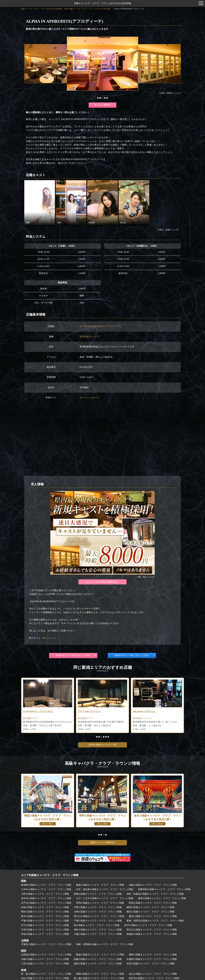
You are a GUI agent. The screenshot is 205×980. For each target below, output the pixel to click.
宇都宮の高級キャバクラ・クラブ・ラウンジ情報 (46, 944)
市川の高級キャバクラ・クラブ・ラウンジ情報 (45, 925)
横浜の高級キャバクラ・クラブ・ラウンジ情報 (151, 912)
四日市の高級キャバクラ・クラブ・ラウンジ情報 (154, 978)
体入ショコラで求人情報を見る (102, 582)
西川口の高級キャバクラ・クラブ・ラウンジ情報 (152, 930)
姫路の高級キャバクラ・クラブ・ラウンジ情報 (98, 964)
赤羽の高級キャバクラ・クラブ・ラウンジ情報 (100, 903)
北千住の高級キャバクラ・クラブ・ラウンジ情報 (46, 903)
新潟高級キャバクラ (90, 337)
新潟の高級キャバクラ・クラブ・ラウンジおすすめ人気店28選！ (88, 9)
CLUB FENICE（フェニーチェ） (95, 711)
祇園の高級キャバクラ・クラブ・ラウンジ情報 (98, 959)
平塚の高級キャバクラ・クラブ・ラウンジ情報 (45, 921)
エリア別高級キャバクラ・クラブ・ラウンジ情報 (50, 875)
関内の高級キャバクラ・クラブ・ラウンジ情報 (45, 912)
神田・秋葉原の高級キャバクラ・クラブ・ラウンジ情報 (155, 894)
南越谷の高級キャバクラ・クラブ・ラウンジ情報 (152, 934)
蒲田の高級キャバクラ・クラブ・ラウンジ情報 (162, 898)
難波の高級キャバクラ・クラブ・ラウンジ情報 (100, 955)
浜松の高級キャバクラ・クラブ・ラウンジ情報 (45, 978)
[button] (98, 98)
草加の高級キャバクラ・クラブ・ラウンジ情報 (45, 934)
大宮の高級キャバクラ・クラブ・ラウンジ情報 (45, 930)
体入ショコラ (50, 638)
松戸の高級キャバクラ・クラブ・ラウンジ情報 (148, 925)
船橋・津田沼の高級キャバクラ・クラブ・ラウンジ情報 (155, 921)
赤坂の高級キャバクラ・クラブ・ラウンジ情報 (45, 907)
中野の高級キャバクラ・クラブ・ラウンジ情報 (98, 907)
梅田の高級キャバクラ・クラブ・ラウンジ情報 (153, 955)
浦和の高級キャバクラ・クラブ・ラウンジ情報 (98, 930)
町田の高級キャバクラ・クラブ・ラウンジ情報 (153, 903)
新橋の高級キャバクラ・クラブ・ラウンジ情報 (98, 894)
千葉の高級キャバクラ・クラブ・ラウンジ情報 (98, 921)
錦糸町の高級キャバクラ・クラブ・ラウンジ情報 (46, 885)
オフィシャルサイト (90, 398)
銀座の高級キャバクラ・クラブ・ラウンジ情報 (100, 885)
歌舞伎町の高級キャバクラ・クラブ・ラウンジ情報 (164, 889)
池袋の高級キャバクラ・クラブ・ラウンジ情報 (153, 885)
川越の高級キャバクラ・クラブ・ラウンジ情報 (98, 934)
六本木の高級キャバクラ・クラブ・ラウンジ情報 (46, 889)
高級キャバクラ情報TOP (102, 843)
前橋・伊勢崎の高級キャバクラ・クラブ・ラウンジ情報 (105, 944)
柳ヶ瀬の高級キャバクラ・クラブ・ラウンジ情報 (99, 978)
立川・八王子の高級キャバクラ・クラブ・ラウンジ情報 (105, 898)
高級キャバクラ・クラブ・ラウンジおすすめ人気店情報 (102, 3)
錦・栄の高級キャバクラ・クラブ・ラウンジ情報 (46, 974)
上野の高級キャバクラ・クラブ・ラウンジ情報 (45, 894)
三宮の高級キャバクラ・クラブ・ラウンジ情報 (45, 964)
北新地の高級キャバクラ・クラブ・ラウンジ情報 (46, 955)
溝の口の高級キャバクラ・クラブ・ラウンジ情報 (99, 916)
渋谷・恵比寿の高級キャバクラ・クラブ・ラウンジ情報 (105, 889)
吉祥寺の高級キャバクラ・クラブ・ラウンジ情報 (46, 898)
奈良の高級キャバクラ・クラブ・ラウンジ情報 (151, 964)
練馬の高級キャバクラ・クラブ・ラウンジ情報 (151, 907)
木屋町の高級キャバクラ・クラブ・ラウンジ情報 (152, 959)
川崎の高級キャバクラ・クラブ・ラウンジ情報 (98, 912)
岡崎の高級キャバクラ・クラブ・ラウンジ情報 (100, 974)
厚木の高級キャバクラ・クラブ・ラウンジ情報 (45, 916)
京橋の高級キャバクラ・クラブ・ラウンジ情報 (45, 959)
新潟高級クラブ (86, 719)
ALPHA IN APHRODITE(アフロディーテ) (100, 326)
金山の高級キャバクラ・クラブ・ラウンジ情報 (153, 974)
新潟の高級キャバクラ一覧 (102, 745)
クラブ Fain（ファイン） (145, 711)
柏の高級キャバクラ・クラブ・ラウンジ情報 (97, 925)
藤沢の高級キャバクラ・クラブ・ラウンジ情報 (153, 916)
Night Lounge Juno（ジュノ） (38, 711)
